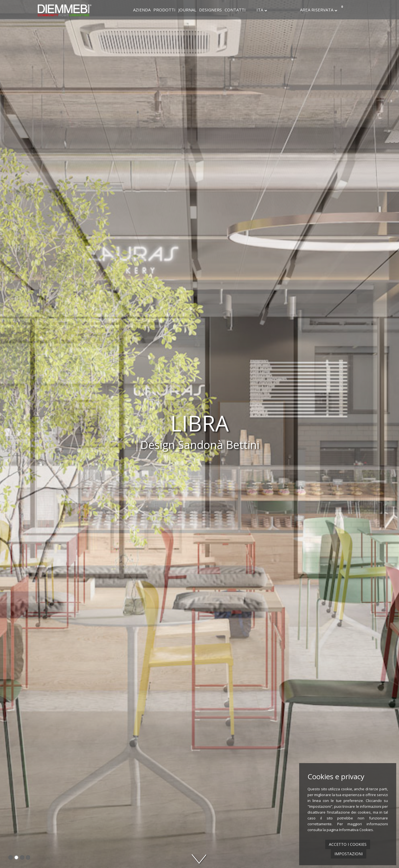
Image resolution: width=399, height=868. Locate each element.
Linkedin (287, 10)
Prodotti (164, 10)
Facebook (272, 10)
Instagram (279, 10)
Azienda (142, 10)
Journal (187, 10)
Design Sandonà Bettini (200, 445)
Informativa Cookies (356, 830)
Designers (210, 10)
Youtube (294, 10)
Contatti (235, 10)
